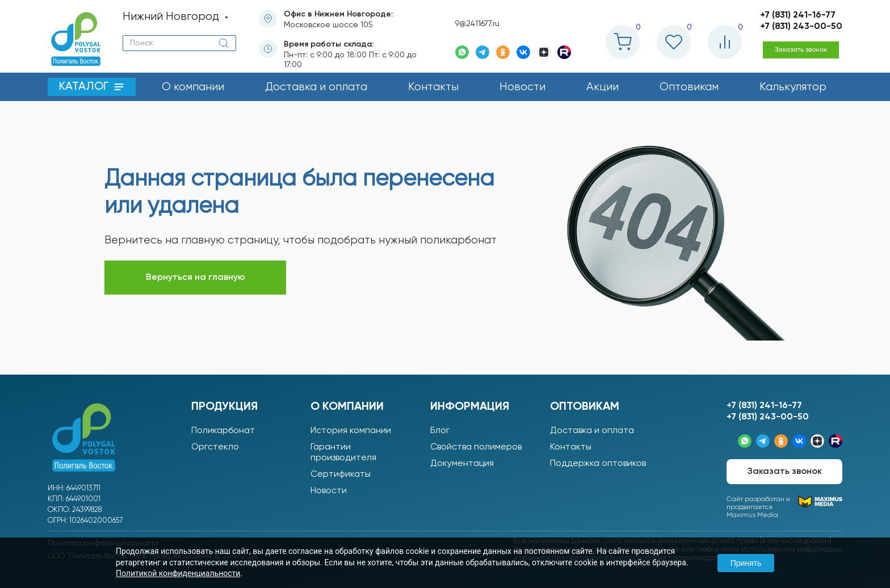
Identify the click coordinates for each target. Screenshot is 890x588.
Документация (462, 464)
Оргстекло (215, 447)
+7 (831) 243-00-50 (801, 27)
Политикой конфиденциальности (178, 573)
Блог (440, 431)
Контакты (433, 87)
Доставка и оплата (316, 87)
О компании (193, 87)
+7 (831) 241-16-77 (798, 15)
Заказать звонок (801, 50)
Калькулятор (793, 87)
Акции (603, 87)
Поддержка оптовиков (598, 464)
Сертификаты (341, 474)
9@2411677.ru (477, 24)
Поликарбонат (223, 431)
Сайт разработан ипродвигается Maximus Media (784, 507)
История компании (351, 431)
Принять (746, 563)
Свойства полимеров (476, 447)
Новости (522, 87)
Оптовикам (689, 87)
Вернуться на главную (196, 278)
